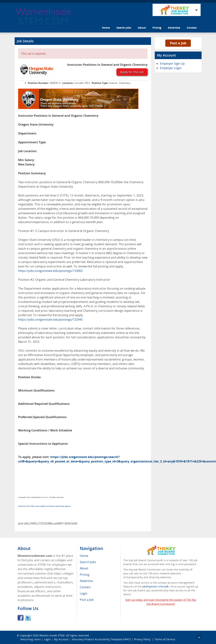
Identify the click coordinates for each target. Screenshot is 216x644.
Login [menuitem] (84, 593)
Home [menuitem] (84, 556)
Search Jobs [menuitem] (88, 562)
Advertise (174, 28)
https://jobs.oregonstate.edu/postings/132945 (50, 320)
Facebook (21, 618)
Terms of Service (165, 639)
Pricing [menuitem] (85, 575)
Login (47, 639)
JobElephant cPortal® (156, 586)
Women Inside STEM (52, 635)
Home (106, 28)
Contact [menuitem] (85, 587)
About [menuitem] (84, 568)
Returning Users (31, 639)
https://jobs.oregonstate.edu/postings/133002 (50, 271)
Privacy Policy (143, 639)
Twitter (28, 618)
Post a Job (178, 43)
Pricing (157, 28)
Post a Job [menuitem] (87, 600)
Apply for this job (132, 72)
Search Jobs (124, 28)
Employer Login (171, 68)
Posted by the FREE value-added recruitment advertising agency (45, 506)
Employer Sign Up (172, 64)
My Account (61, 639)
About (142, 28)
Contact (192, 28)
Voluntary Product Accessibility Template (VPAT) (101, 639)
